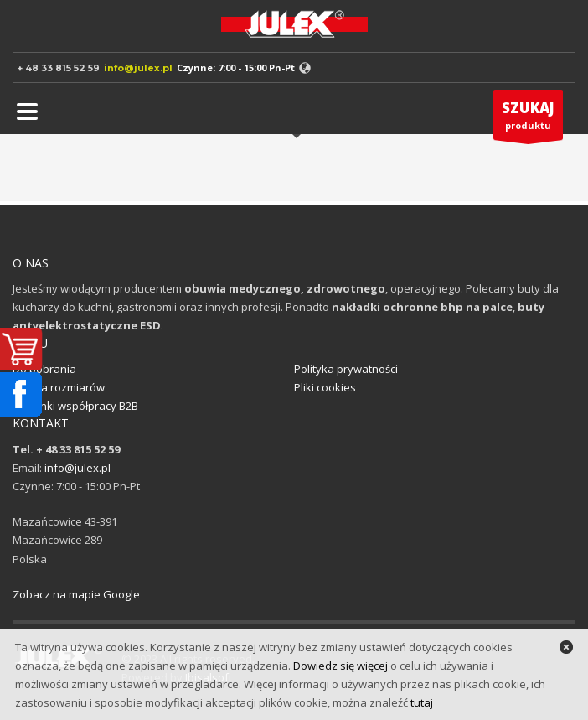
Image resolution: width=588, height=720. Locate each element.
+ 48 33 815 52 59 (58, 68)
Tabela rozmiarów (59, 387)
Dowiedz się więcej (340, 666)
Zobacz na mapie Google (76, 594)
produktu (528, 119)
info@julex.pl (138, 68)
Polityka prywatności (346, 369)
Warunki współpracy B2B (75, 406)
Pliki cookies (325, 387)
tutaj (422, 702)
